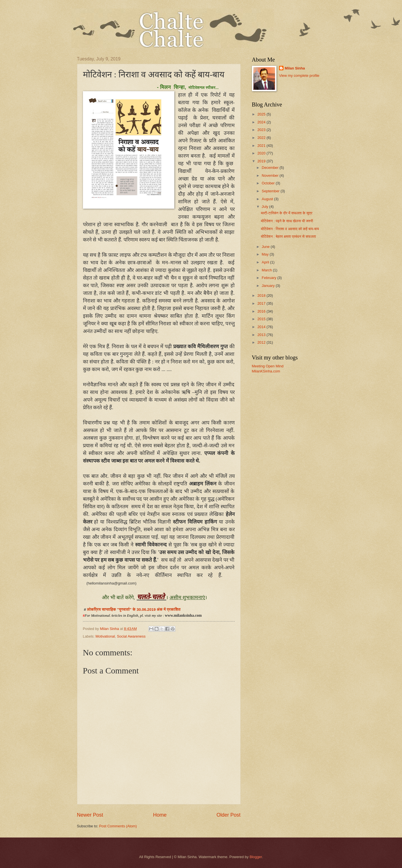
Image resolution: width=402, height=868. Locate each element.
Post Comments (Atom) (118, 826)
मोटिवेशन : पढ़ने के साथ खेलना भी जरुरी (287, 221)
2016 (262, 311)
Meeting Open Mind (268, 366)
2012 (262, 342)
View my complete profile (299, 76)
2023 (262, 130)
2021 (262, 146)
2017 (262, 303)
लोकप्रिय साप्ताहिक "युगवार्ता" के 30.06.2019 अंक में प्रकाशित (134, 609)
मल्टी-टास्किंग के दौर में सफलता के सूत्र (287, 213)
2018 (262, 295)
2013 (262, 335)
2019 (262, 161)
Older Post (228, 815)
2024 (262, 122)
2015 (262, 319)
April (266, 262)
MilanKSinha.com (266, 371)
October (269, 183)
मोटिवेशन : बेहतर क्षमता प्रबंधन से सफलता (288, 236)
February (270, 278)
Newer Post (90, 815)
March (267, 270)
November (271, 175)
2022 (262, 138)
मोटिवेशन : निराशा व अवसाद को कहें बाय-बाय (290, 229)
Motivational (105, 636)
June (266, 247)
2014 (262, 327)
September (271, 191)
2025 (262, 114)
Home (160, 815)
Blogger (256, 857)
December (271, 168)
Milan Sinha (295, 68)
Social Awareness (131, 636)
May (266, 254)
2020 (262, 153)
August (268, 199)
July (265, 207)
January (269, 286)
